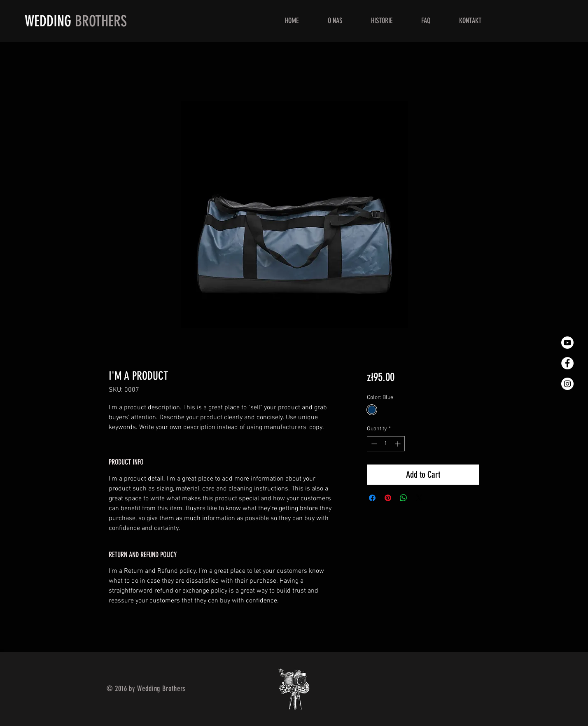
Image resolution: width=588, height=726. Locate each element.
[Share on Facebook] (372, 498)
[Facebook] (567, 363)
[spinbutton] (386, 444)
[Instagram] (567, 384)
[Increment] (398, 444)
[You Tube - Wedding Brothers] (567, 343)
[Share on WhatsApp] (404, 498)
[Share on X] (419, 498)
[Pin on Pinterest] (388, 498)
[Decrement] (373, 444)
